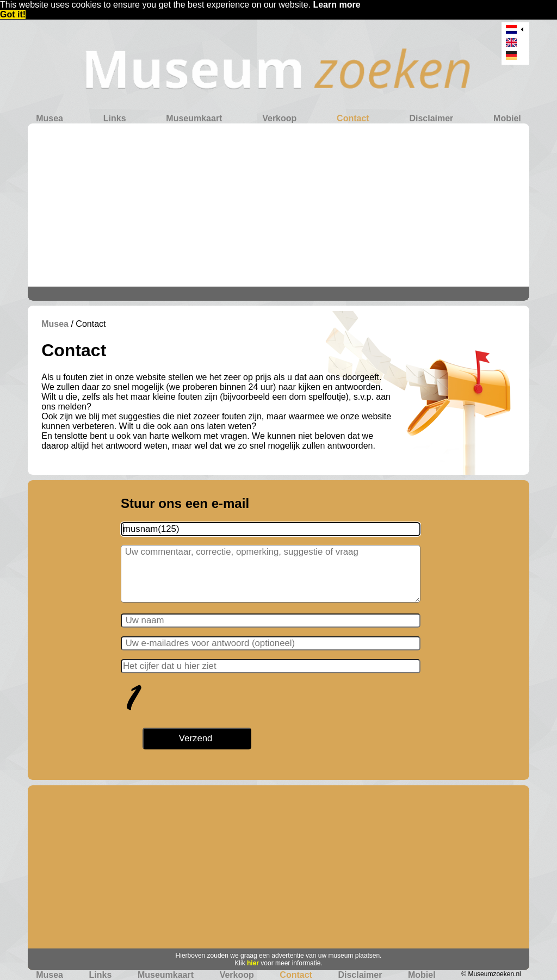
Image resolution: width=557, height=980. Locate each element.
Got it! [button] (13, 14)
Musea (49, 118)
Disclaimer (431, 118)
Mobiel (507, 118)
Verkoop (279, 118)
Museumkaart (194, 118)
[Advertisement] (278, 205)
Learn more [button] (336, 5)
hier (253, 963)
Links (115, 118)
